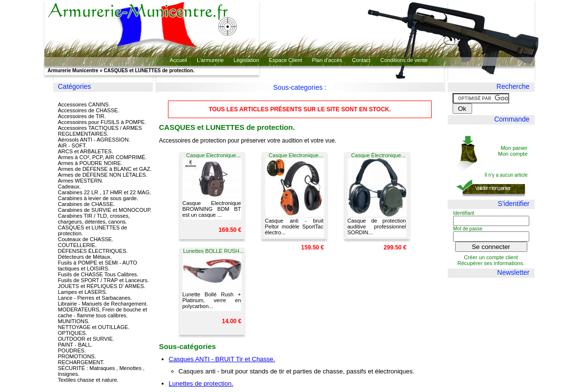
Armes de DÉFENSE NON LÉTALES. (103, 175)
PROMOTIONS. (77, 356)
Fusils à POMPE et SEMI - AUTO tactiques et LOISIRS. (98, 266)
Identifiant (464, 213)
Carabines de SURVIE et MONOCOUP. (105, 210)
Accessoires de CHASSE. (89, 110)
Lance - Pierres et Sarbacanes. (95, 298)
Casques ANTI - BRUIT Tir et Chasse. (222, 359)
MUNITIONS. (74, 321)
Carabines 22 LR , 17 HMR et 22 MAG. (105, 192)
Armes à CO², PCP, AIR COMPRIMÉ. (103, 157)
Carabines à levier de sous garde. (98, 198)
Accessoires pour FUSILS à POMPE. (102, 122)
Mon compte (513, 154)
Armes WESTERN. (81, 181)
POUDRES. (72, 351)
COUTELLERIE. (77, 245)
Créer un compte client (491, 257)
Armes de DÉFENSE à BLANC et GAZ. (105, 169)
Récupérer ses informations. (491, 263)
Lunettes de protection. (201, 383)
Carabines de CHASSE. (87, 204)
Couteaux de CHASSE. (86, 239)
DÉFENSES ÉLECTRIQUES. (93, 251)
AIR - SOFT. (73, 145)
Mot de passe (468, 229)
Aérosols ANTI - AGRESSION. (94, 140)
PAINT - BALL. (75, 345)
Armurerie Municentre (73, 71)
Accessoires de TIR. (82, 116)
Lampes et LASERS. (83, 292)
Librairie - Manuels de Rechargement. (103, 304)
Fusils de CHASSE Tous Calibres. (98, 274)
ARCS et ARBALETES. (86, 151)
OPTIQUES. (73, 333)
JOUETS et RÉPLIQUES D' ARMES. (102, 286)
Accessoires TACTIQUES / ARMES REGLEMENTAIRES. (100, 131)
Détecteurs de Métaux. (85, 257)
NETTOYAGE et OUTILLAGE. (94, 327)
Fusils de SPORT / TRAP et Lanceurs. (104, 280)
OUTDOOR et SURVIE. (86, 339)
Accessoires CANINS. (84, 104)
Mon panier (514, 148)
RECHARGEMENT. (81, 362)
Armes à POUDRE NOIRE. (90, 163)
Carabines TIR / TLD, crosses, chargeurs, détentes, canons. (94, 219)
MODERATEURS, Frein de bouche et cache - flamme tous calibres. (103, 312)
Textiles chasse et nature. (88, 380)
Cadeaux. (70, 186)
